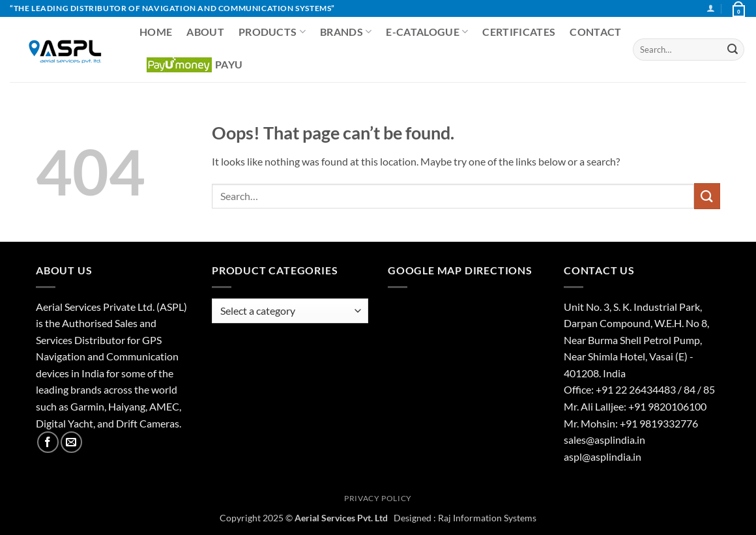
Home (156, 32)
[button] (711, 8)
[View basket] (738, 8)
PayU (195, 65)
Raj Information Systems (487, 518)
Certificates (519, 32)
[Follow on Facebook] (48, 442)
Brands (346, 32)
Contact (595, 32)
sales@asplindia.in (604, 440)
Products (272, 32)
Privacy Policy (378, 498)
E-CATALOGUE (427, 32)
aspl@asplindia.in (603, 456)
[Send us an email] (71, 442)
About (205, 32)
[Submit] (733, 50)
